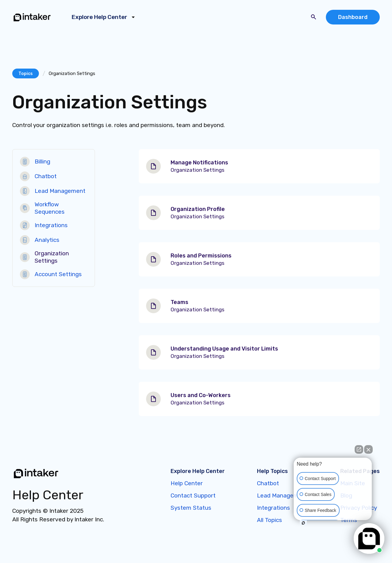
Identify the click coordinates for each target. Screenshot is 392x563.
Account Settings (58, 274)
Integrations (51, 225)
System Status (191, 508)
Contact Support (193, 495)
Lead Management (60, 191)
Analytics (47, 240)
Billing (42, 161)
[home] (32, 17)
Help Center (187, 483)
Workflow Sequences (50, 208)
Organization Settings (52, 257)
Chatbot (46, 176)
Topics (26, 74)
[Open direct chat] (359, 449)
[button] (104, 17)
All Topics (269, 520)
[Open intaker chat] (303, 523)
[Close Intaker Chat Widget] (368, 449)
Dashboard (353, 17)
